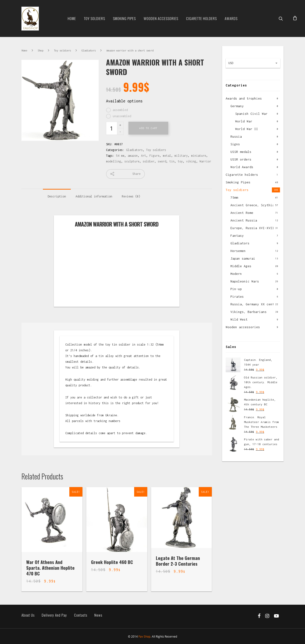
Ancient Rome (242, 213)
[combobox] (253, 63)
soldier (149, 161)
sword (162, 161)
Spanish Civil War (251, 114)
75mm (234, 197)
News (98, 615)
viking (191, 161)
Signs (235, 144)
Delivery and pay (54, 615)
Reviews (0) (131, 196)
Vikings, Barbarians (249, 312)
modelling (114, 161)
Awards (231, 18)
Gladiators (89, 50)
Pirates (237, 297)
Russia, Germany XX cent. (253, 304)
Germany (237, 106)
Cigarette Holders (201, 18)
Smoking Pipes (124, 18)
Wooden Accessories (161, 18)
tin (172, 161)
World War (244, 121)
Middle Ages (241, 266)
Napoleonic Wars (245, 281)
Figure (154, 156)
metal (167, 156)
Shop (41, 50)
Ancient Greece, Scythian (253, 205)
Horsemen (238, 251)
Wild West (239, 319)
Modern (236, 274)
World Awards (242, 167)
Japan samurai (243, 258)
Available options (124, 101)
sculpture (132, 161)
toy (180, 161)
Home (72, 18)
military (181, 156)
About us (28, 615)
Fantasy (237, 236)
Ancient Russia (244, 220)
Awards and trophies (244, 98)
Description (57, 196)
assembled (120, 110)
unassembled (122, 116)
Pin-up (236, 289)
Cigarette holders (242, 175)
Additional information (94, 196)
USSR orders (241, 159)
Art (144, 156)
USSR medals (241, 152)
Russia (236, 136)
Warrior (205, 161)
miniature (199, 156)
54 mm (120, 156)
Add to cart (148, 128)
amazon (133, 156)
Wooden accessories (243, 327)
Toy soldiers (94, 18)
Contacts (81, 615)
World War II (247, 129)
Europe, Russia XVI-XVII (252, 228)
